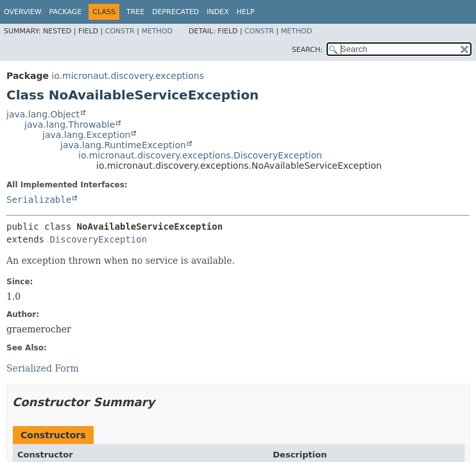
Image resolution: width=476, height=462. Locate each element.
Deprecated (175, 12)
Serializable (39, 200)
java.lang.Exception (86, 135)
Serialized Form (43, 368)
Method (157, 31)
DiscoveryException (98, 239)
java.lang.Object (43, 114)
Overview (23, 12)
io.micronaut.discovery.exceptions (128, 76)
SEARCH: (307, 50)
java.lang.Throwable (70, 124)
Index (217, 12)
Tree (135, 12)
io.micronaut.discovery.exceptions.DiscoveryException (200, 155)
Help (246, 12)
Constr (120, 31)
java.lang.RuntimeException (123, 145)
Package (66, 12)
